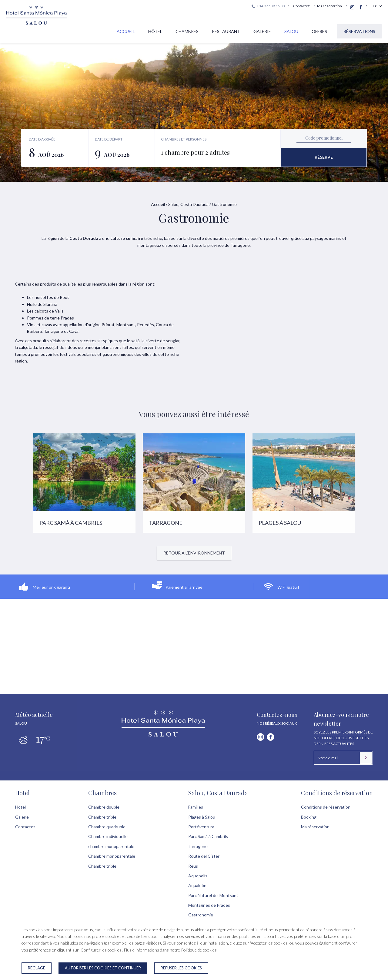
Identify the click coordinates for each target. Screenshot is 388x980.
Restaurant (226, 31)
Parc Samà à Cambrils (208, 836)
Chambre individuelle (108, 836)
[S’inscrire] (366, 758)
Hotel (22, 793)
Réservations (359, 31)
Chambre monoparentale (112, 856)
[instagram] (352, 7)
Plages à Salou (202, 817)
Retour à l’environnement (194, 553)
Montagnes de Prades (209, 905)
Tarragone (198, 846)
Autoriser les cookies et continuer (103, 968)
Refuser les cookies (181, 968)
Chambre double (104, 807)
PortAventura (201, 827)
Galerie (262, 31)
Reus (193, 866)
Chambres (187, 31)
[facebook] (361, 7)
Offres (319, 31)
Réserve (324, 157)
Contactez (301, 6)
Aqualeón (197, 885)
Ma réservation (329, 6)
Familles (196, 807)
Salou (291, 31)
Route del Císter (204, 856)
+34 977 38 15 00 (268, 6)
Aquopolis (198, 876)
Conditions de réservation (337, 793)
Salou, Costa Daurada (188, 204)
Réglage (37, 968)
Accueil (126, 31)
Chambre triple (102, 817)
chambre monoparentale (111, 846)
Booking (309, 817)
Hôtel (155, 31)
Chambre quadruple (107, 827)
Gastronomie (201, 915)
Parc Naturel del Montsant (213, 895)
